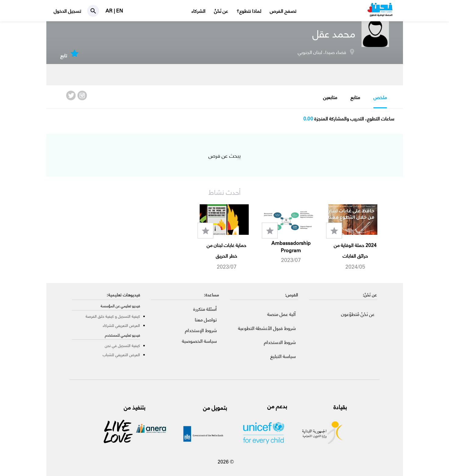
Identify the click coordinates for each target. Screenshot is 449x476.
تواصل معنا (206, 319)
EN (119, 11)
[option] (353, 238)
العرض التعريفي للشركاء (121, 325)
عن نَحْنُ (221, 11)
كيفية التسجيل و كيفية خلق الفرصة (113, 316)
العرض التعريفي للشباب (121, 354)
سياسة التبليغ (283, 356)
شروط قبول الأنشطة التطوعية (267, 328)
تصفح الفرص (283, 11)
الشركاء (198, 11)
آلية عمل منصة (282, 314)
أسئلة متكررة (205, 309)
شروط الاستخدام (280, 342)
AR (110, 11)
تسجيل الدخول (67, 11)
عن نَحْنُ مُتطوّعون (358, 314)
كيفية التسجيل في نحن (122, 345)
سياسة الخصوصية (199, 341)
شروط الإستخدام (201, 330)
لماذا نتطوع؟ (249, 11)
